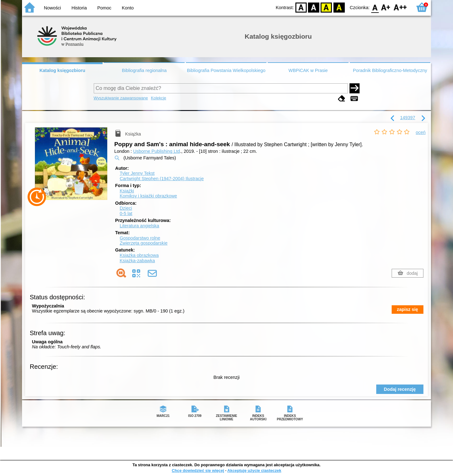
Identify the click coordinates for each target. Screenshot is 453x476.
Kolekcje (159, 98)
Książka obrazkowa (139, 255)
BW (314, 7)
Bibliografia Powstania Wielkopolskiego (226, 70)
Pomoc (104, 8)
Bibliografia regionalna (144, 70)
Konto (128, 8)
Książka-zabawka (137, 261)
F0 (375, 7)
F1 (386, 7)
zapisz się (408, 309)
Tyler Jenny (137, 173)
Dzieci (126, 208)
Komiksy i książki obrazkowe (148, 196)
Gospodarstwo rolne (140, 238)
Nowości (53, 8)
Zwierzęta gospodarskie (143, 243)
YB (326, 7)
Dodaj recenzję (400, 389)
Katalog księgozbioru (62, 70)
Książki (127, 191)
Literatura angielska (139, 226)
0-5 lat (126, 213)
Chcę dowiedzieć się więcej (198, 470)
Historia (79, 8)
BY (339, 7)
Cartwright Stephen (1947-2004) (162, 179)
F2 (400, 7)
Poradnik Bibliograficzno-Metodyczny (390, 70)
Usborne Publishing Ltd (157, 151)
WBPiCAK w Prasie (308, 70)
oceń (421, 132)
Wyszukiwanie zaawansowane (121, 98)
